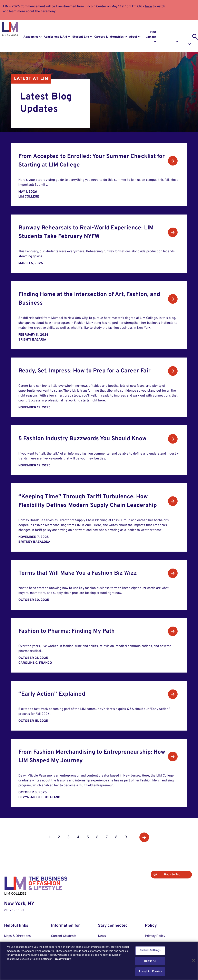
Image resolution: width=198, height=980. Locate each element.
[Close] (194, 960)
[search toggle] (195, 37)
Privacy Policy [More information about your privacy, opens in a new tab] (62, 959)
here (148, 7)
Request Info (172, 35)
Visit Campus (151, 35)
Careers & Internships (109, 37)
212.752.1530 (14, 910)
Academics (31, 37)
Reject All (150, 961)
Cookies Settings (150, 950)
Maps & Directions (17, 936)
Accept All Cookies (150, 971)
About (133, 37)
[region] (99, 961)
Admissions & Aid (55, 37)
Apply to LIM (187, 35)
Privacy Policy (155, 936)
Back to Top (176, 875)
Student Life (81, 37)
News (102, 936)
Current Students (64, 936)
